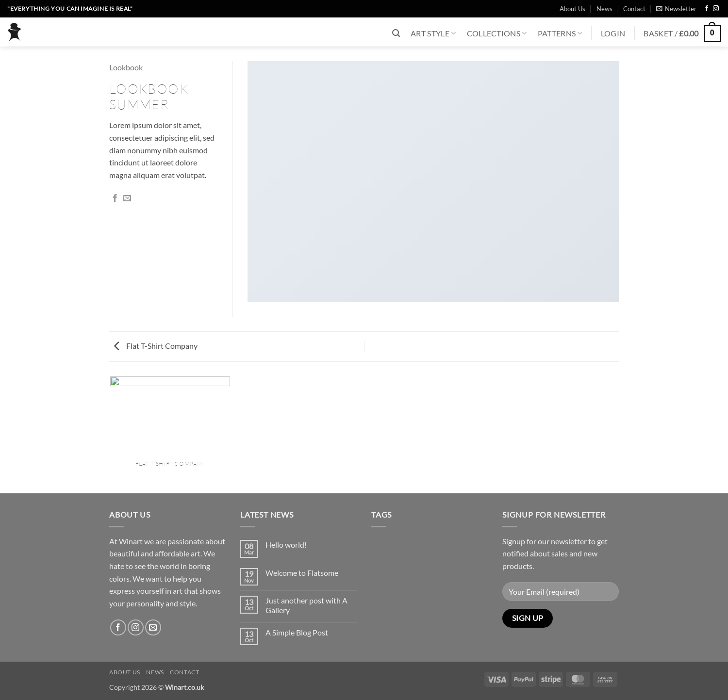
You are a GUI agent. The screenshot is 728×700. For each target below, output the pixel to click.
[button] (676, 9)
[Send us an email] (153, 627)
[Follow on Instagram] (716, 9)
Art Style (433, 33)
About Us (572, 9)
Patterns (560, 33)
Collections (497, 33)
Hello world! (286, 545)
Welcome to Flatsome (302, 573)
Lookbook (126, 67)
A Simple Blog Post (297, 632)
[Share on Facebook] (115, 198)
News (604, 9)
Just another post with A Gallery (306, 605)
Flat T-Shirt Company (156, 346)
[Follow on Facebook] (707, 9)
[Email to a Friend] (127, 198)
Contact (634, 9)
